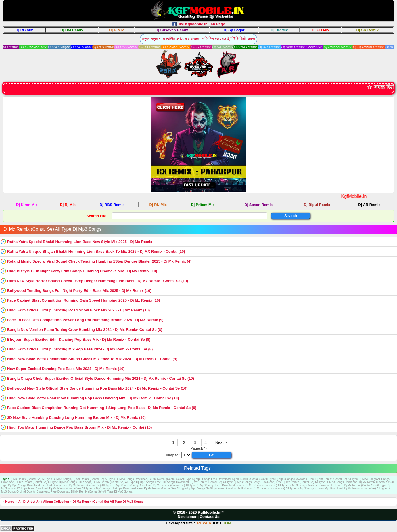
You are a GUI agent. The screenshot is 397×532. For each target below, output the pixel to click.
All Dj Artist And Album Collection (44, 502)
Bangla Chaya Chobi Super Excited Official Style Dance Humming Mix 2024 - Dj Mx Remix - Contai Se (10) (101, 378)
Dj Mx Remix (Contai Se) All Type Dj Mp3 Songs (108, 502)
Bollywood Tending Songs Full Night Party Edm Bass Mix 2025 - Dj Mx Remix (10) (79, 291)
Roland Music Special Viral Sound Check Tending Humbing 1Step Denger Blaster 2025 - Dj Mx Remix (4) (99, 261)
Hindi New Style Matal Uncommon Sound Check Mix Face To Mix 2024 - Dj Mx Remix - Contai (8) (92, 359)
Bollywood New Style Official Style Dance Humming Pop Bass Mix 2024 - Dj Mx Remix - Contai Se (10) (97, 388)
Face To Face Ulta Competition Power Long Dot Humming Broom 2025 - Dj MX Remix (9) (85, 320)
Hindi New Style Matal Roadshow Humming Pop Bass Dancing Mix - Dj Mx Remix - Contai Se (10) (93, 398)
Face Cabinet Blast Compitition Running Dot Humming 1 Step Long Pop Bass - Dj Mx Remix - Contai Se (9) (102, 408)
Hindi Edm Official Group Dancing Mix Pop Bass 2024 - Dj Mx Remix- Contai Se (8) (80, 349)
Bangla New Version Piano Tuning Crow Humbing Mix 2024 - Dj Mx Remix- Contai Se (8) (85, 330)
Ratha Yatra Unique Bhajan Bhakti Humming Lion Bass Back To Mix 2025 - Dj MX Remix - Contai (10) (96, 251)
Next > (221, 442)
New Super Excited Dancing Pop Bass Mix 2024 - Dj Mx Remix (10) (66, 369)
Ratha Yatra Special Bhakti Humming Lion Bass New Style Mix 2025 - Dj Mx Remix (80, 242)
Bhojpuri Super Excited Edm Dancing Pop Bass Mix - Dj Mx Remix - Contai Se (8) (79, 339)
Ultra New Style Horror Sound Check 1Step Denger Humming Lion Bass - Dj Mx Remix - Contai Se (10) (98, 281)
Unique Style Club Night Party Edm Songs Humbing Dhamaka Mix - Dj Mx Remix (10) (82, 271)
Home (10, 502)
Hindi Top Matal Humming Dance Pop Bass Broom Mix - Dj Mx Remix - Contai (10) (79, 427)
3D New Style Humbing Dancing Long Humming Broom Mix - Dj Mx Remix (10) (76, 418)
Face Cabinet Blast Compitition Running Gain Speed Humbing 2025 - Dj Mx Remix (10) (84, 300)
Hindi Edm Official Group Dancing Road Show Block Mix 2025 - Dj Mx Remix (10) (78, 310)
